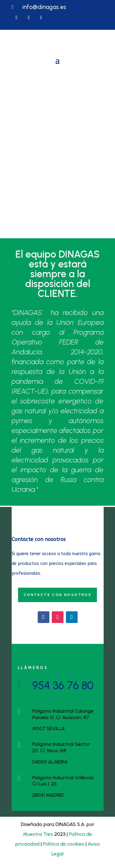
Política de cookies (64, 844)
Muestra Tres (38, 834)
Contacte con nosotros (57, 595)
